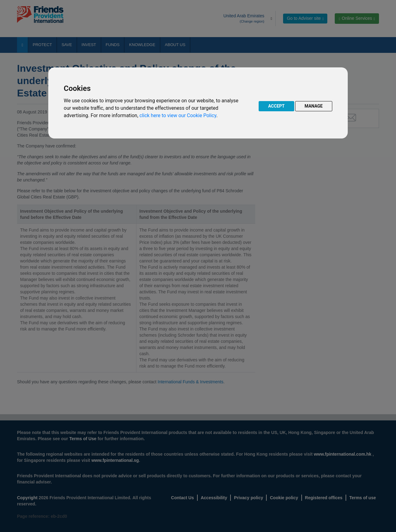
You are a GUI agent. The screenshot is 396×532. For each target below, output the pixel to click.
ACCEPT (276, 106)
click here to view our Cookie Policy (178, 115)
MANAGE (314, 106)
